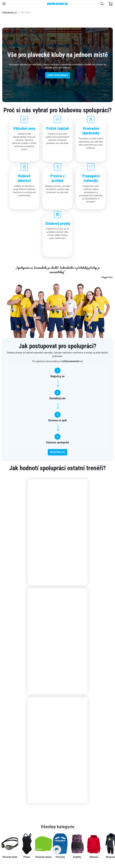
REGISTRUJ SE (57, 452)
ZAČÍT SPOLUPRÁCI (57, 75)
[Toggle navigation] (4, 4)
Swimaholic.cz (9, 12)
